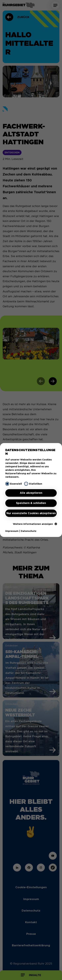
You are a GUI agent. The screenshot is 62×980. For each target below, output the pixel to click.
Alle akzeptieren (31, 493)
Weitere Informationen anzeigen (35, 524)
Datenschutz (29, 531)
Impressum (12, 531)
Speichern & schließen (31, 503)
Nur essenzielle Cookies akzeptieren (31, 513)
